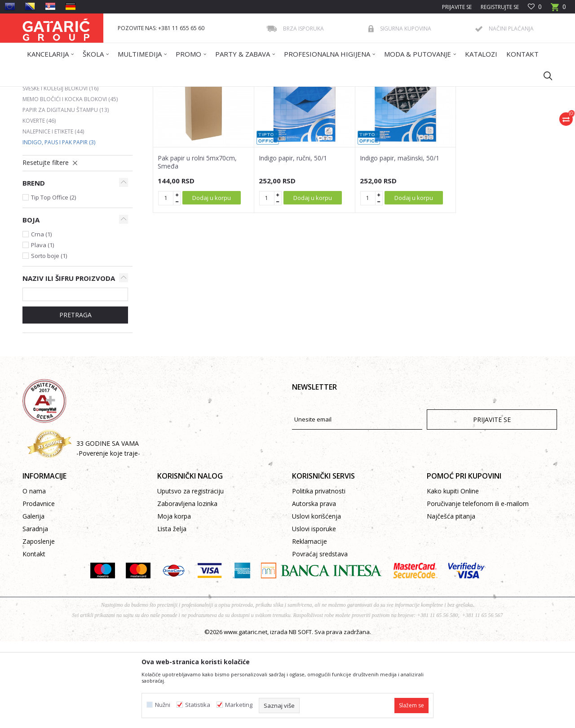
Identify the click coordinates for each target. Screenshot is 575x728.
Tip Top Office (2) (53, 284)
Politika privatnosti (319, 578)
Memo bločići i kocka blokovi (70, 186)
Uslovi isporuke (314, 615)
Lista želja (172, 615)
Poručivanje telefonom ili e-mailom (478, 590)
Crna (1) (41, 321)
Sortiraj (333, 124)
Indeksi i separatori (55, 153)
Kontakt (34, 641)
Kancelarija (143, 92)
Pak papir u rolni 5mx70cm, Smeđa (197, 249)
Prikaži (429, 124)
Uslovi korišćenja (316, 603)
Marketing (239, 705)
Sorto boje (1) (49, 342)
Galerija (33, 603)
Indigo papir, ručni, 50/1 (293, 245)
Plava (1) (42, 332)
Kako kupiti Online (453, 578)
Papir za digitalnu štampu (66, 197)
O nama (34, 578)
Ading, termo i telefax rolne (67, 164)
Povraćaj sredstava (320, 641)
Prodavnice (39, 590)
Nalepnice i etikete (53, 218)
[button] (544, 75)
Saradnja (35, 615)
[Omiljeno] (535, 7)
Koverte (39, 207)
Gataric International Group (57, 92)
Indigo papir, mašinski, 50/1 (400, 245)
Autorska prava (314, 590)
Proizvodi (111, 92)
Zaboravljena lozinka (187, 590)
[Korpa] (558, 10)
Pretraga (75, 402)
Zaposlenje (39, 628)
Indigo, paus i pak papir (59, 229)
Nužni (163, 705)
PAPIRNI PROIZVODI (188, 92)
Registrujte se (500, 7)
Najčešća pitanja (451, 603)
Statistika (198, 705)
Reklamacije (310, 628)
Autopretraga (292, 124)
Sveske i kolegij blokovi (60, 175)
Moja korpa (174, 603)
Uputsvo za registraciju (190, 578)
